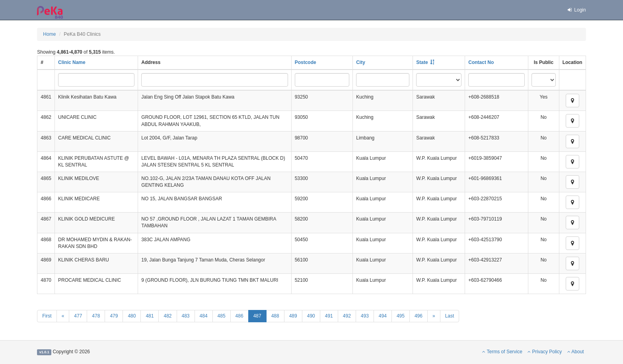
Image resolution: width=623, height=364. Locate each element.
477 (78, 316)
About (576, 352)
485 (222, 316)
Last (450, 316)
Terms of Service (502, 352)
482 (167, 316)
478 (96, 316)
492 (347, 316)
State (422, 62)
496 (419, 316)
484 (204, 316)
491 (329, 316)
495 (401, 316)
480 (132, 316)
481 (150, 316)
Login (576, 10)
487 (257, 316)
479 (114, 316)
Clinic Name (72, 62)
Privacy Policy (545, 352)
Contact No (481, 62)
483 (186, 316)
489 (293, 316)
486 (239, 316)
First (47, 316)
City (361, 62)
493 (365, 316)
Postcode (306, 62)
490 (311, 316)
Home (49, 34)
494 (383, 316)
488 (275, 316)
